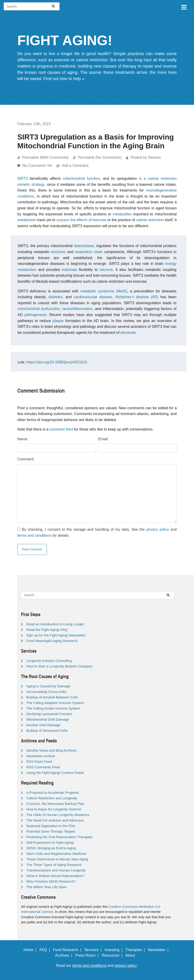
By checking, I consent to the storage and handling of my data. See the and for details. (97, 532)
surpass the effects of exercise (81, 220)
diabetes (56, 297)
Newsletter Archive (41, 756)
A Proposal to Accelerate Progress (53, 792)
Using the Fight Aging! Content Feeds (55, 773)
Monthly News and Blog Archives (52, 750)
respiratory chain (89, 252)
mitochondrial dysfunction (39, 309)
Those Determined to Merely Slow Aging (57, 859)
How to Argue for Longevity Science (54, 809)
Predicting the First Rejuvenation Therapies (59, 837)
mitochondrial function (81, 178)
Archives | (65, 955)
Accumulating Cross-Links (46, 692)
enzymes (58, 252)
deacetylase (84, 246)
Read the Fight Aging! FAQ (47, 630)
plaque (58, 321)
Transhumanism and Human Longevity (56, 870)
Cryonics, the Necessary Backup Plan (55, 804)
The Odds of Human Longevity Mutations (58, 815)
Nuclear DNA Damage (43, 725)
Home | (31, 950)
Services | (94, 950)
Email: (103, 439)
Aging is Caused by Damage (48, 686)
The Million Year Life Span (46, 887)
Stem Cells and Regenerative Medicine (56, 854)
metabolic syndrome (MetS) (104, 291)
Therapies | (136, 950)
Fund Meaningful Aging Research (52, 641)
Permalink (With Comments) (45, 157)
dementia (128, 333)
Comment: (26, 459)
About (132, 955)
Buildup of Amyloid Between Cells (52, 697)
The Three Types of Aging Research (54, 865)
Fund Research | (68, 950)
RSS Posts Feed (39, 761)
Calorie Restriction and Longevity (52, 798)
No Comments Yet (38, 166)
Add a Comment (75, 166)
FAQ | (46, 950)
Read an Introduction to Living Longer (55, 624)
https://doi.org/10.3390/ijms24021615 (57, 362)
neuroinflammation (77, 309)
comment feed (61, 429)
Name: (23, 439)
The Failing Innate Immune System (53, 708)
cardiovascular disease (93, 297)
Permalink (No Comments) (100, 157)
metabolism (27, 220)
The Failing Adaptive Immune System (55, 703)
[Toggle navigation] (184, 6)
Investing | (115, 950)
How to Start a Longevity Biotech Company (59, 666)
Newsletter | (159, 950)
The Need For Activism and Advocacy (55, 820)
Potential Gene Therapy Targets (51, 831)
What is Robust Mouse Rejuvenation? (55, 876)
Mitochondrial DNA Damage (48, 719)
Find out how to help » (64, 79)
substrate (70, 270)
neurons (106, 270)
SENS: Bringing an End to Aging (51, 848)
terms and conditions (34, 535)
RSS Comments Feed (43, 767)
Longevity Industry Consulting (49, 661)
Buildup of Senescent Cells (47, 730)
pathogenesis (35, 315)
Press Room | (88, 955)
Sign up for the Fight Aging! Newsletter (56, 635)
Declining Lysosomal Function (49, 714)
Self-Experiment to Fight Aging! (50, 842)
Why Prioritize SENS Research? (51, 881)
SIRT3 (23, 178)
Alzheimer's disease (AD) (137, 297)
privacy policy (158, 529)
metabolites (122, 214)
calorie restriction (150, 220)
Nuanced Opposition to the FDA (51, 826)
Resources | (113, 955)
